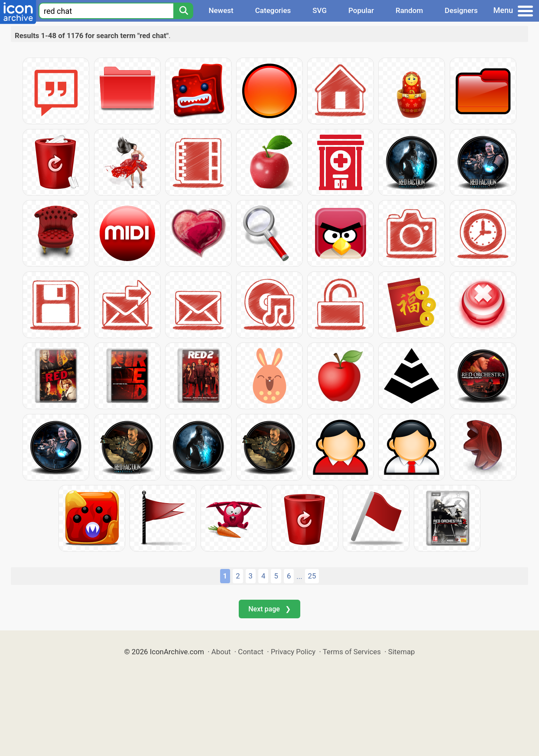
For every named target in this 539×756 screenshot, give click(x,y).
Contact (251, 652)
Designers (461, 10)
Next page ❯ (269, 609)
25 (312, 576)
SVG (320, 10)
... (299, 576)
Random (409, 10)
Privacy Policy (293, 652)
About (221, 652)
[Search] (183, 11)
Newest (221, 10)
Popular (361, 10)
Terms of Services (352, 652)
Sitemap (402, 652)
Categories (273, 10)
